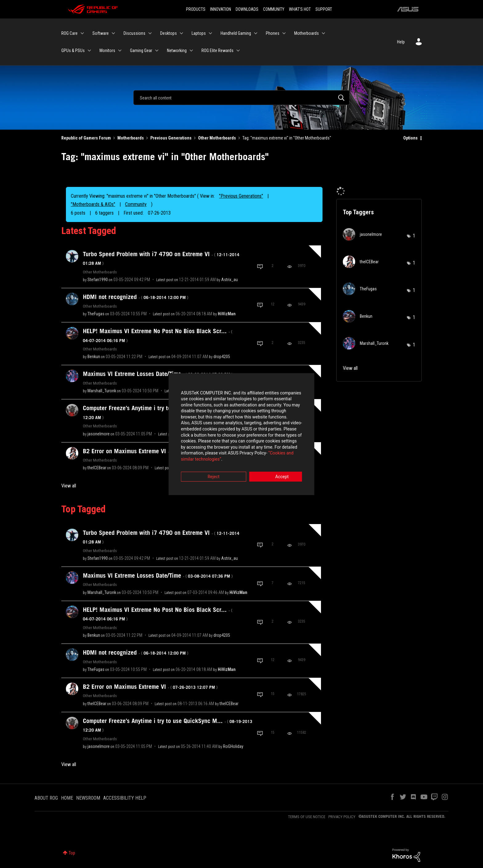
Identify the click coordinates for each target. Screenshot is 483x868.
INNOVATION (221, 9)
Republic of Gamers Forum (86, 138)
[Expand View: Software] (113, 33)
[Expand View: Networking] (191, 50)
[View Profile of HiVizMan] (227, 314)
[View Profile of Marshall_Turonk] (102, 391)
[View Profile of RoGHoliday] (233, 746)
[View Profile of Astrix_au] (229, 280)
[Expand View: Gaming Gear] (157, 50)
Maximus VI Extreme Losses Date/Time (158, 374)
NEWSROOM (88, 798)
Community (136, 204)
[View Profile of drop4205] (222, 357)
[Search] (241, 98)
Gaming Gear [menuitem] (141, 50)
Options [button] (410, 138)
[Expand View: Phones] (284, 33)
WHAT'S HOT (300, 9)
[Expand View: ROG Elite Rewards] (238, 50)
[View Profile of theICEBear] (97, 468)
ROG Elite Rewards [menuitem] (217, 50)
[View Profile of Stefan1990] (98, 280)
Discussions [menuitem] (134, 33)
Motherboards (131, 138)
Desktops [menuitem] (168, 33)
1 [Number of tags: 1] (414, 236)
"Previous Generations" (241, 196)
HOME (67, 798)
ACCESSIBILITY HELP (125, 798)
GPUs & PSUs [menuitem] (73, 50)
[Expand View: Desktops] (181, 33)
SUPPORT (324, 9)
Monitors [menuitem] (107, 50)
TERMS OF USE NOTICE (307, 817)
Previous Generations (171, 138)
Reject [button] (207, 468)
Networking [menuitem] (177, 50)
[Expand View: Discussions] (150, 33)
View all (69, 486)
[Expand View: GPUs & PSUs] (89, 50)
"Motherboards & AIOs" (93, 204)
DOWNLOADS (247, 9)
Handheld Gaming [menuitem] (236, 33)
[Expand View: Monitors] (120, 50)
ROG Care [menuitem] (69, 33)
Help (401, 42)
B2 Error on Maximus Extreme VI (150, 687)
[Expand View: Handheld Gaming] (256, 33)
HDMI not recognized (136, 297)
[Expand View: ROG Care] (82, 33)
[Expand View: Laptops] (210, 33)
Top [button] (72, 853)
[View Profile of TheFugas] (96, 314)
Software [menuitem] (101, 33)
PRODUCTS (196, 9)
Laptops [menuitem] (199, 33)
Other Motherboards (217, 138)
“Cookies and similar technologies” (201, 451)
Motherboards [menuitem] (306, 33)
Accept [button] (276, 468)
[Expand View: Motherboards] (323, 33)
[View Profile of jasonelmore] (99, 434)
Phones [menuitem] (273, 33)
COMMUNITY (274, 9)
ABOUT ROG (46, 798)
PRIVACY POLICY (342, 817)
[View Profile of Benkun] (94, 357)
